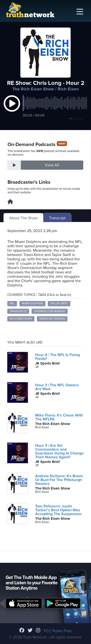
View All (52, 165)
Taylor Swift (59, 304)
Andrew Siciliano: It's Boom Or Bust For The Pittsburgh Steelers (59, 480)
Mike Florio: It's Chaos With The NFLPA (59, 417)
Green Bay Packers (52, 319)
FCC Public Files (58, 631)
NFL (12, 304)
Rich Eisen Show (21, 319)
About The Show (23, 218)
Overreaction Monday (50, 311)
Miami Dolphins (32, 304)
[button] (12, 109)
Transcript (57, 218)
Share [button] (76, 119)
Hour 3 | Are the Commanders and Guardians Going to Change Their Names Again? (59, 451)
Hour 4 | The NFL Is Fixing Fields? (58, 357)
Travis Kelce (18, 311)
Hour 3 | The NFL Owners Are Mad (57, 387)
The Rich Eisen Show (33, 89)
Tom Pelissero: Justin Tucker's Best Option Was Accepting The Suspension (58, 510)
